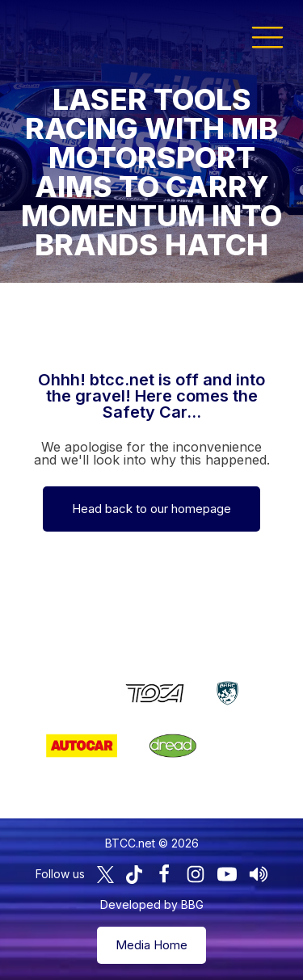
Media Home (151, 945)
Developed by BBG (152, 904)
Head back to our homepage (151, 509)
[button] (267, 36)
